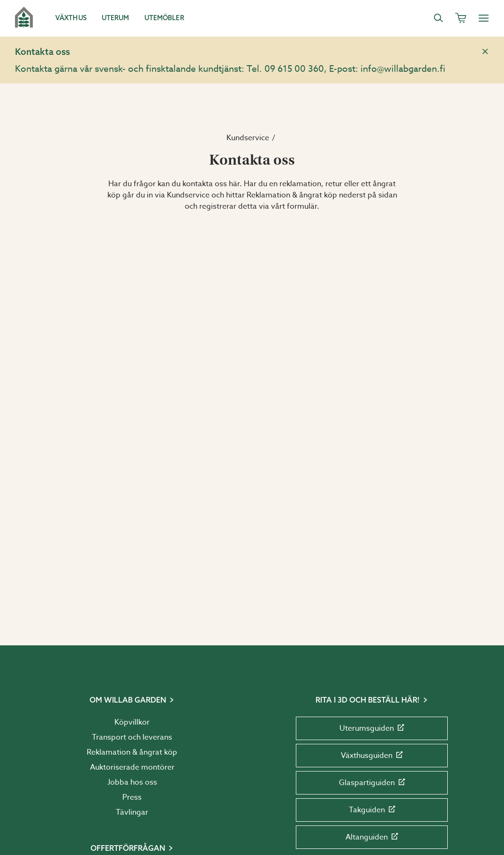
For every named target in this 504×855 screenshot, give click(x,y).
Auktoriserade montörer (132, 767)
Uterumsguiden (372, 728)
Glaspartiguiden (372, 783)
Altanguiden (372, 837)
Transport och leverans (132, 737)
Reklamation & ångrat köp (132, 752)
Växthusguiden (372, 756)
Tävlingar (132, 812)
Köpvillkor (132, 722)
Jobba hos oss (132, 782)
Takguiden (372, 810)
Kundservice (248, 138)
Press (132, 797)
